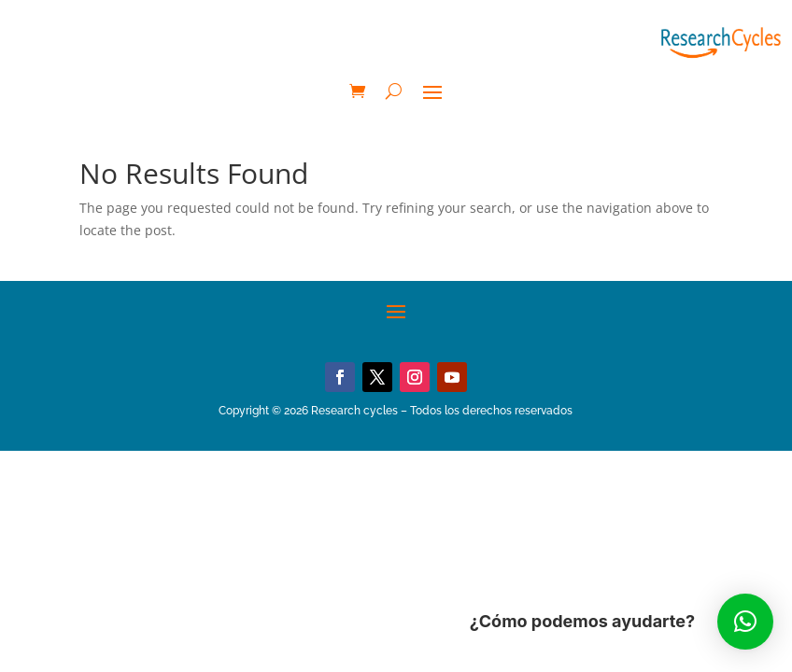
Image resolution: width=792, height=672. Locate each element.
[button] (745, 622)
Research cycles (354, 411)
